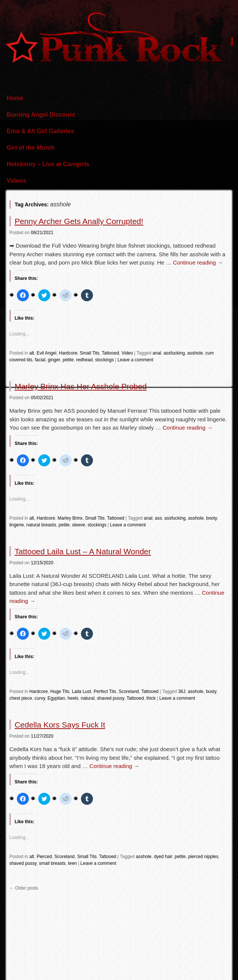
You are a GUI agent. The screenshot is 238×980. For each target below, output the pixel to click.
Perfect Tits (105, 691)
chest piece (21, 698)
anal (157, 353)
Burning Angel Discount (41, 115)
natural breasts (41, 525)
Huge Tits (60, 691)
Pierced (44, 857)
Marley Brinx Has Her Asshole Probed (81, 386)
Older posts (24, 888)
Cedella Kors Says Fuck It (60, 725)
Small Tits (90, 353)
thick (151, 698)
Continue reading (198, 262)
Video (127, 353)
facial (40, 360)
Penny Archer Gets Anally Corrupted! (79, 221)
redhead (84, 360)
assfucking (174, 353)
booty (211, 518)
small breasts (52, 863)
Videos (16, 181)
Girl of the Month (31, 148)
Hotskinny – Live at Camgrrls (48, 164)
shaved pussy (111, 698)
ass (158, 518)
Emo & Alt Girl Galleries (40, 131)
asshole (195, 353)
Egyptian (56, 698)
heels (73, 698)
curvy (40, 698)
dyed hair (163, 857)
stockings (105, 360)
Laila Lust (82, 691)
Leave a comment (135, 360)
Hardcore (68, 353)
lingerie (17, 525)
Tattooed (111, 353)
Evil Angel (47, 353)
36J (182, 691)
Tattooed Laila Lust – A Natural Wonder (83, 551)
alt (32, 353)
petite (68, 360)
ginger (54, 360)
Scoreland (129, 691)
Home (15, 98)
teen (72, 863)
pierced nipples (203, 857)
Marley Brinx (70, 518)
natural (88, 698)
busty (211, 691)
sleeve (79, 525)
